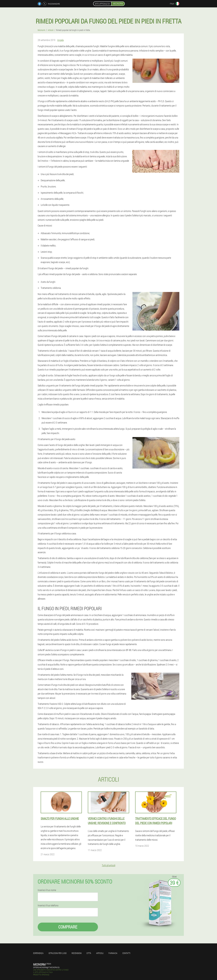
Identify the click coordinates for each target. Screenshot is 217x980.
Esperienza (38, 953)
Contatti (126, 953)
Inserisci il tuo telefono (48, 905)
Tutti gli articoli (109, 865)
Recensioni (77, 953)
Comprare (68, 927)
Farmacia (113, 953)
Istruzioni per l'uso (58, 953)
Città (89, 953)
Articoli (100, 953)
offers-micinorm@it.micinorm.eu (46, 967)
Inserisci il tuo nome (47, 890)
